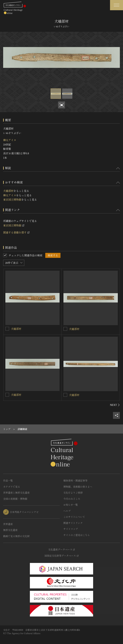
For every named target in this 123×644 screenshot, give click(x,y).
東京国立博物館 (12, 199)
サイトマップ (71, 529)
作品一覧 (8, 480)
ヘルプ (67, 511)
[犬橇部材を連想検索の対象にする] (7, 329)
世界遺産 (8, 524)
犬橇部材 (8, 191)
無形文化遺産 (10, 530)
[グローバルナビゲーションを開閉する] (117, 5)
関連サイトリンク (73, 523)
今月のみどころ (72, 499)
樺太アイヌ (10, 140)
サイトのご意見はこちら (77, 535)
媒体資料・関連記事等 (76, 480)
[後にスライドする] (115, 405)
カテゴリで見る (12, 487)
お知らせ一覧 (71, 505)
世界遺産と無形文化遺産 (16, 493)
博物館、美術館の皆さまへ (78, 487)
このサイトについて (74, 517)
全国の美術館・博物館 (15, 499)
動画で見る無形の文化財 (16, 536)
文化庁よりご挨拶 (73, 493)
